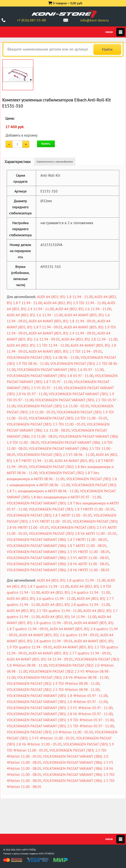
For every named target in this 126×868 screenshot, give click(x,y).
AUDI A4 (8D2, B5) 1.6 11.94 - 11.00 (35, 315)
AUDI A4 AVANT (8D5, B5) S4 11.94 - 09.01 (40, 659)
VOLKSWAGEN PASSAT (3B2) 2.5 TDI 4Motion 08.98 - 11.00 (53, 690)
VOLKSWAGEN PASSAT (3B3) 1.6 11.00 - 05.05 (53, 406)
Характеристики (18, 162)
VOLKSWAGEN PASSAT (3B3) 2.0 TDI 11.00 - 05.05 (68, 418)
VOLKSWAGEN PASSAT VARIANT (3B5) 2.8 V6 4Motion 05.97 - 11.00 (60, 714)
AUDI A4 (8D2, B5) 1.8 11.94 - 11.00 (65, 297)
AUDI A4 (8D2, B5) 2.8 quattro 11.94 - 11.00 (76, 605)
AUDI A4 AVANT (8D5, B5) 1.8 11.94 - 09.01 (62, 321)
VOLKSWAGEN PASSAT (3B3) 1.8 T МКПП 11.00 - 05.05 (72, 509)
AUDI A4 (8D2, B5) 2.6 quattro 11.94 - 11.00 (41, 599)
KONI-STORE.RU (47, 854)
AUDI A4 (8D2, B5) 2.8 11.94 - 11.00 (89, 339)
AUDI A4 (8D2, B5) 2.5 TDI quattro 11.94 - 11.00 (44, 611)
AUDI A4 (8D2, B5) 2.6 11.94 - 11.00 (83, 309)
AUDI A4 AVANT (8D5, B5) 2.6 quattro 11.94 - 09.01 (59, 635)
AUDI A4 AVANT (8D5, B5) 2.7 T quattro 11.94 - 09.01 (70, 653)
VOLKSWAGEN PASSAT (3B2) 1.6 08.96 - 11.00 (43, 357)
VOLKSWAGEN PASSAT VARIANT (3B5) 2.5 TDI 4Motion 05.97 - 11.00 (60, 726)
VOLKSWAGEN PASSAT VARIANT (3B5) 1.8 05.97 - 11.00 (50, 376)
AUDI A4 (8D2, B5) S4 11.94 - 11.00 (69, 617)
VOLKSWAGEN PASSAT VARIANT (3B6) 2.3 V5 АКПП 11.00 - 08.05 (58, 558)
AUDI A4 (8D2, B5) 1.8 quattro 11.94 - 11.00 (71, 580)
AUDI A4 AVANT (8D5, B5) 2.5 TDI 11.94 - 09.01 (65, 351)
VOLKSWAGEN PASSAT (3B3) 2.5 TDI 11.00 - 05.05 (46, 424)
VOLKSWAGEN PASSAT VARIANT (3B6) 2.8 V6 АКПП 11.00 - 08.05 (58, 564)
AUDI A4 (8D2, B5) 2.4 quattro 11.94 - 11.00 (76, 592)
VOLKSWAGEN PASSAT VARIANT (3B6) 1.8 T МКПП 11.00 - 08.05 (57, 540)
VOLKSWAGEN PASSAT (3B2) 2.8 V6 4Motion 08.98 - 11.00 (63, 677)
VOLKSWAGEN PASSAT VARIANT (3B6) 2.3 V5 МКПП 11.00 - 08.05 (58, 552)
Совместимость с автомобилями (55, 162)
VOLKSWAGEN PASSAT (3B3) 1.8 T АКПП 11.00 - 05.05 (49, 515)
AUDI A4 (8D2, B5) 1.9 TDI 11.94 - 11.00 (75, 303)
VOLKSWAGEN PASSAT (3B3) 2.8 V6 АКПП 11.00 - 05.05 (73, 534)
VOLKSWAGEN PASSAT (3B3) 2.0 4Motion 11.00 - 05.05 (50, 732)
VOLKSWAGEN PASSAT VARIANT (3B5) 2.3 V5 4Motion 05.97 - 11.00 (60, 708)
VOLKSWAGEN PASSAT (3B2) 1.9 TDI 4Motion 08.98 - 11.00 (53, 684)
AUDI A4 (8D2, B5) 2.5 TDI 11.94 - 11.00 (38, 345)
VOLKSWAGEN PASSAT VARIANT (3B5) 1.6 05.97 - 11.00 (60, 370)
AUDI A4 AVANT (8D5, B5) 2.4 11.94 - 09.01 (62, 333)
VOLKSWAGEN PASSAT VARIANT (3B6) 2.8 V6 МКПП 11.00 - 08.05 (58, 570)
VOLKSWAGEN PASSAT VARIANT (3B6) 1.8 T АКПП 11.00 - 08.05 (57, 546)
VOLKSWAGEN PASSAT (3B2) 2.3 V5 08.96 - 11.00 (56, 455)
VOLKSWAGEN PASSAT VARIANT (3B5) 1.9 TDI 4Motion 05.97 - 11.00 (60, 720)
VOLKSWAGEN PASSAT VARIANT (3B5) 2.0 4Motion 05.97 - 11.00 (57, 702)
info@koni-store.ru (95, 20)
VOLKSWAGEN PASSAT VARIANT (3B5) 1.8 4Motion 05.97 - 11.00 (57, 696)
